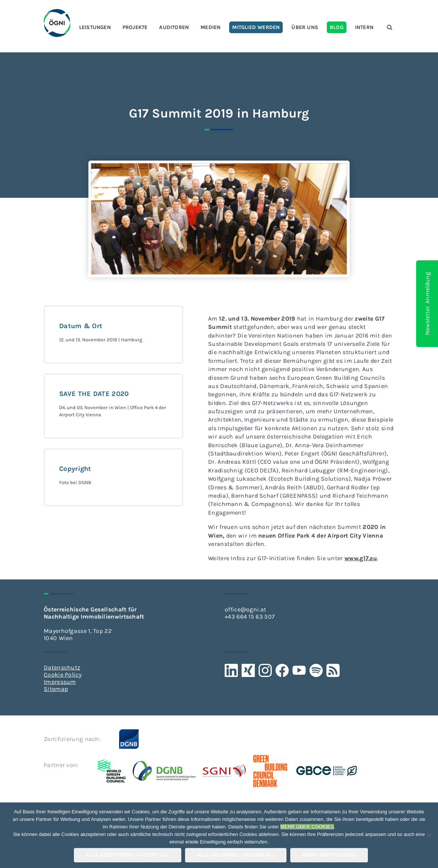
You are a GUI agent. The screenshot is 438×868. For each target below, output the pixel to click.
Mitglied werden (256, 27)
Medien (211, 27)
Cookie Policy (63, 675)
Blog (337, 27)
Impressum (60, 682)
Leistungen (95, 27)
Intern (364, 27)
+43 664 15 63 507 (250, 617)
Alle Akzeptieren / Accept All (128, 855)
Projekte (135, 27)
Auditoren (174, 27)
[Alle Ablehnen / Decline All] (429, 835)
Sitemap (56, 689)
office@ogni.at (245, 609)
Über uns (305, 27)
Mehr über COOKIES (329, 855)
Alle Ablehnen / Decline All (236, 855)
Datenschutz (62, 667)
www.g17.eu (361, 558)
